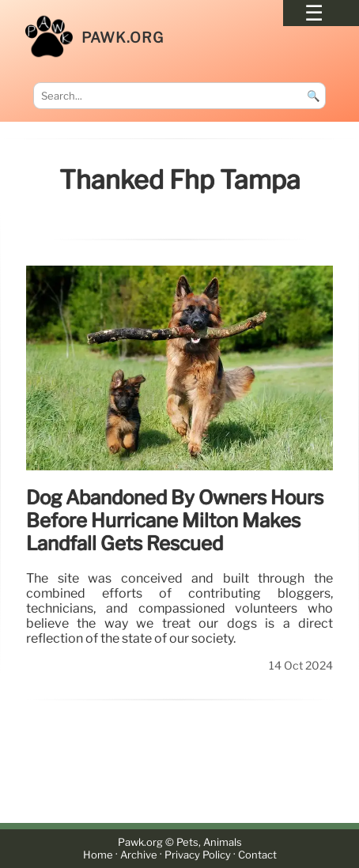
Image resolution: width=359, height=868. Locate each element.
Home (98, 855)
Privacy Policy (198, 855)
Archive (139, 855)
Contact (257, 855)
